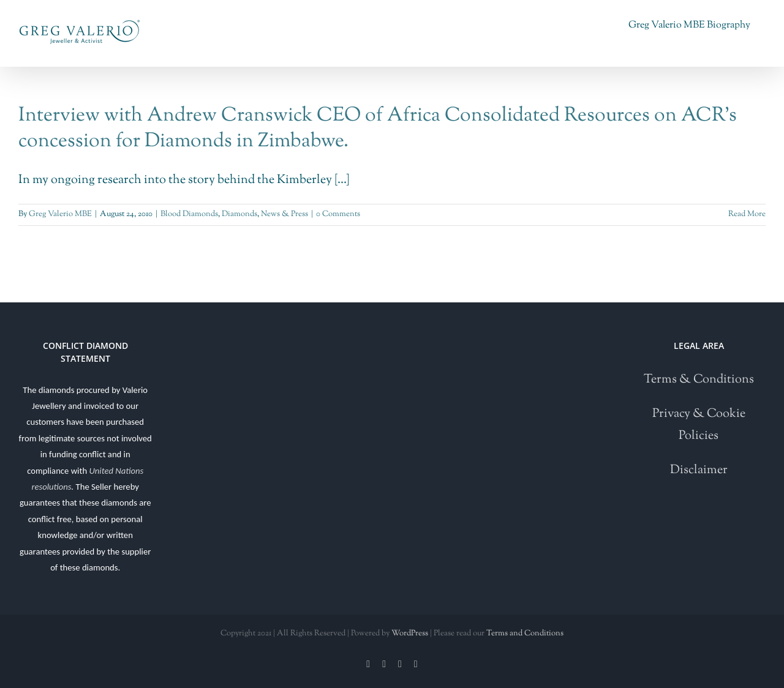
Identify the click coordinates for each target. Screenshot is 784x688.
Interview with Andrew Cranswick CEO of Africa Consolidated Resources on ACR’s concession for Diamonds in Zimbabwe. (378, 129)
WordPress (410, 634)
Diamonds (239, 214)
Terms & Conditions (699, 380)
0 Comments (338, 214)
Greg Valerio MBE (60, 214)
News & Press (285, 214)
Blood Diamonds (189, 214)
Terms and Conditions (525, 634)
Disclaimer (699, 470)
